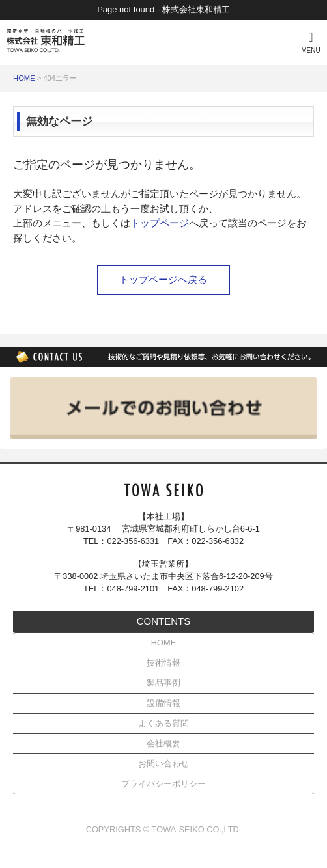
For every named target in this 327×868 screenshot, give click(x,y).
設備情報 (163, 703)
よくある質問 (163, 723)
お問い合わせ (163, 764)
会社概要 (163, 743)
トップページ (160, 223)
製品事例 (163, 683)
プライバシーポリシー (163, 784)
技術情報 (163, 663)
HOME (24, 78)
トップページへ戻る (163, 279)
